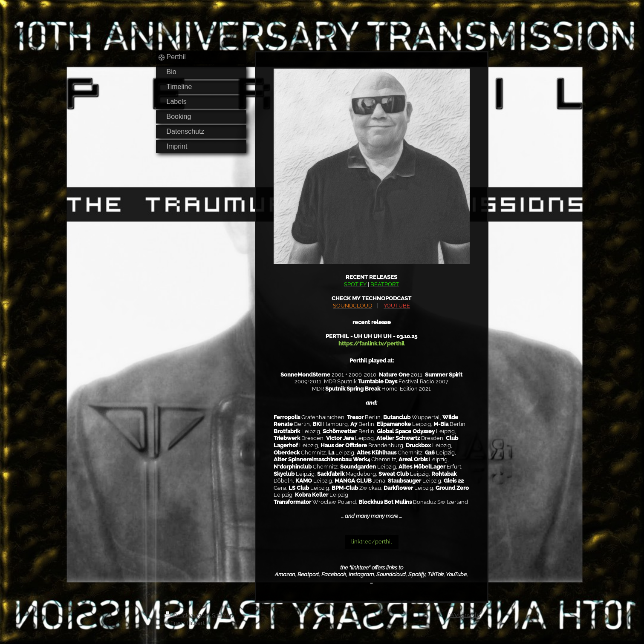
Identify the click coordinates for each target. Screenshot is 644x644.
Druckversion (187, 615)
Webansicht (465, 615)
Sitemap (222, 615)
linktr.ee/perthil (372, 542)
